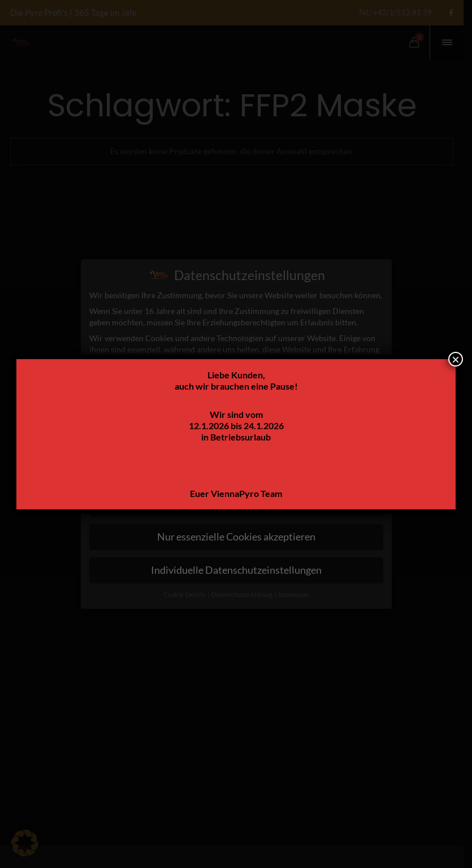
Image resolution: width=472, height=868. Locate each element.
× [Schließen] (456, 359)
